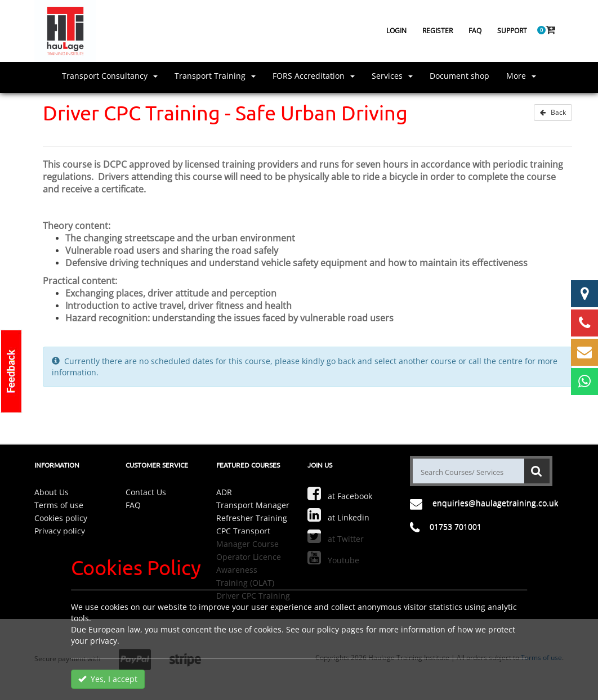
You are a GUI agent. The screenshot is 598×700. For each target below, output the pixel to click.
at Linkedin (338, 515)
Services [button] (392, 76)
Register (438, 31)
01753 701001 (456, 526)
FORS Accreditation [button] (314, 76)
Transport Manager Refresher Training (253, 511)
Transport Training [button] (215, 76)
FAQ (475, 31)
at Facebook (340, 493)
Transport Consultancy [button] (110, 76)
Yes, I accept (108, 679)
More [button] (521, 76)
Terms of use (59, 505)
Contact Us (146, 492)
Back (553, 112)
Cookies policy (61, 518)
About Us (52, 492)
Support (512, 31)
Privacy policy (60, 531)
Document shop (459, 76)
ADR (224, 492)
